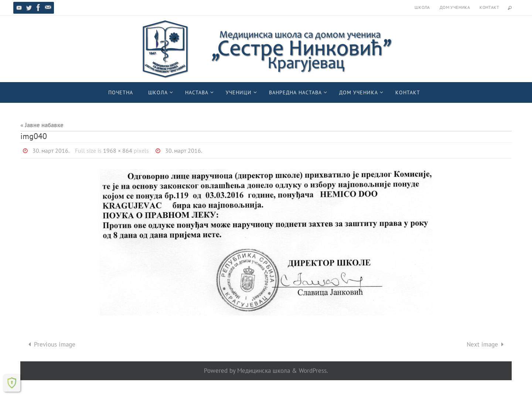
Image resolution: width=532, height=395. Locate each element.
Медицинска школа (264, 371)
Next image (487, 344)
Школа (422, 7)
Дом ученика (455, 7)
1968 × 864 (118, 151)
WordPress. (313, 371)
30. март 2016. (51, 151)
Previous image (50, 344)
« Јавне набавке (42, 125)
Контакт (489, 7)
